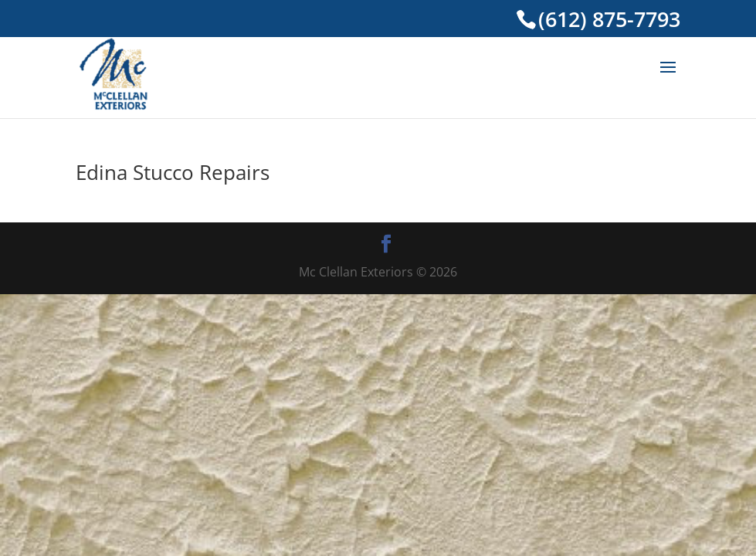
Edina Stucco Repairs (173, 172)
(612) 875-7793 (609, 19)
